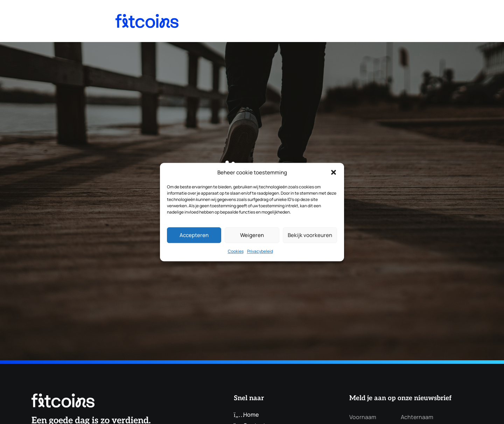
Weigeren (252, 235)
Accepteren (194, 235)
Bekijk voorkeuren (310, 235)
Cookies (236, 252)
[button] (334, 173)
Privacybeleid (260, 252)
